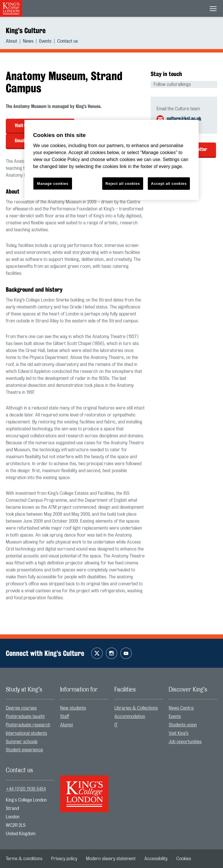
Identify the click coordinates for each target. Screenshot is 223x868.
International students (26, 733)
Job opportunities (185, 742)
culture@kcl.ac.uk (184, 119)
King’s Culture (26, 30)
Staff (65, 717)
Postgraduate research (28, 725)
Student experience (24, 750)
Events (45, 41)
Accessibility (156, 859)
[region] (111, 160)
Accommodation (130, 717)
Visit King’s (179, 733)
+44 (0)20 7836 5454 (26, 789)
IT (116, 725)
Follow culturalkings (172, 84)
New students (73, 708)
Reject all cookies (123, 184)
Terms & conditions (24, 859)
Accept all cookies (169, 184)
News (28, 41)
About (11, 41)
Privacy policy (64, 859)
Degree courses (21, 708)
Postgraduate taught (25, 717)
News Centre (181, 708)
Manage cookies (53, 184)
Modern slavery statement (111, 859)
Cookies (184, 859)
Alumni (66, 725)
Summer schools (22, 742)
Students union (183, 725)
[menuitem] (14, 41)
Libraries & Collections (136, 708)
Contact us (68, 41)
